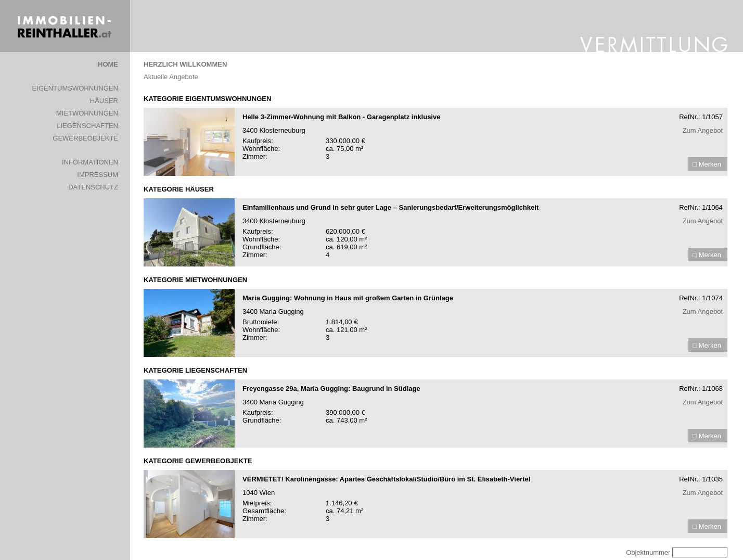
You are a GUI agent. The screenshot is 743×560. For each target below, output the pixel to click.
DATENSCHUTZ (93, 187)
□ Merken (707, 164)
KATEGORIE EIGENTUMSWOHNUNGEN (207, 99)
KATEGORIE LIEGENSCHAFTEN (195, 370)
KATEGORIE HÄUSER (179, 189)
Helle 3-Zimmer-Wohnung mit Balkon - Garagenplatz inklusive (341, 117)
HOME (108, 64)
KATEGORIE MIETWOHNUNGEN (195, 280)
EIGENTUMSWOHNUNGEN (75, 88)
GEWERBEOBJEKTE (85, 138)
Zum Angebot (703, 130)
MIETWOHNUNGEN (87, 113)
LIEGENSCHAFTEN (87, 126)
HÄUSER (104, 101)
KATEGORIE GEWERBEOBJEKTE (198, 461)
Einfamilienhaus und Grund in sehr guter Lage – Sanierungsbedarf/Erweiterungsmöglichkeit (390, 207)
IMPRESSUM (98, 175)
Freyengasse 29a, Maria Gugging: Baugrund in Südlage (331, 389)
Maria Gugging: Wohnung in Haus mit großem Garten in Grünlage (348, 298)
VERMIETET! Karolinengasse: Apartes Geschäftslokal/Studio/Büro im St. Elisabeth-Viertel (386, 479)
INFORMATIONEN (90, 162)
